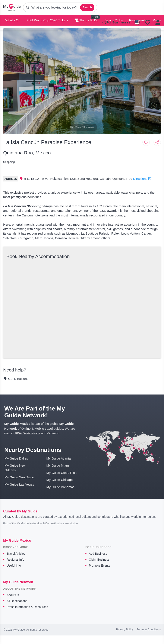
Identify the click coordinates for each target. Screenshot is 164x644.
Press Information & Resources (27, 607)
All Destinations (17, 601)
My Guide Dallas (16, 458)
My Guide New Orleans (15, 468)
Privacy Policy (125, 629)
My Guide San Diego (19, 477)
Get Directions (16, 379)
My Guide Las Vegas (19, 484)
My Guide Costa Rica (61, 473)
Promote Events (100, 566)
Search (87, 7)
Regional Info (15, 560)
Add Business (98, 554)
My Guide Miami (58, 465)
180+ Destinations (27, 433)
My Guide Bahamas (60, 487)
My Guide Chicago (59, 480)
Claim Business (99, 560)
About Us (13, 595)
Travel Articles (16, 554)
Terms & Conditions (149, 629)
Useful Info (14, 566)
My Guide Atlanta (59, 458)
